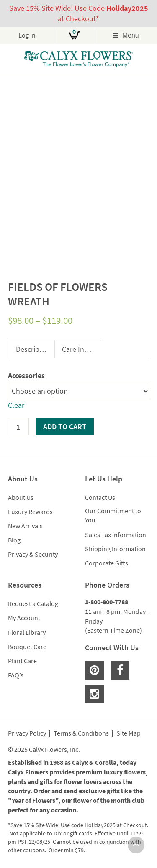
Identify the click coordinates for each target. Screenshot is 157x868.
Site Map (129, 733)
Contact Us (100, 497)
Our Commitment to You (113, 515)
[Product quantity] (18, 427)
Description (34, 349)
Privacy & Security (33, 554)
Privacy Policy (27, 733)
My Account (24, 618)
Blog (14, 540)
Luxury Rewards (30, 512)
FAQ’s (16, 675)
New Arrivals (25, 526)
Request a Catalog (33, 603)
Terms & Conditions (81, 733)
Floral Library (27, 632)
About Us (21, 497)
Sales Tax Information (116, 535)
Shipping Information (115, 549)
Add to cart (65, 426)
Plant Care (22, 661)
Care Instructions (81, 349)
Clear (16, 405)
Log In (27, 35)
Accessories (26, 375)
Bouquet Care (27, 647)
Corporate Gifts (107, 563)
